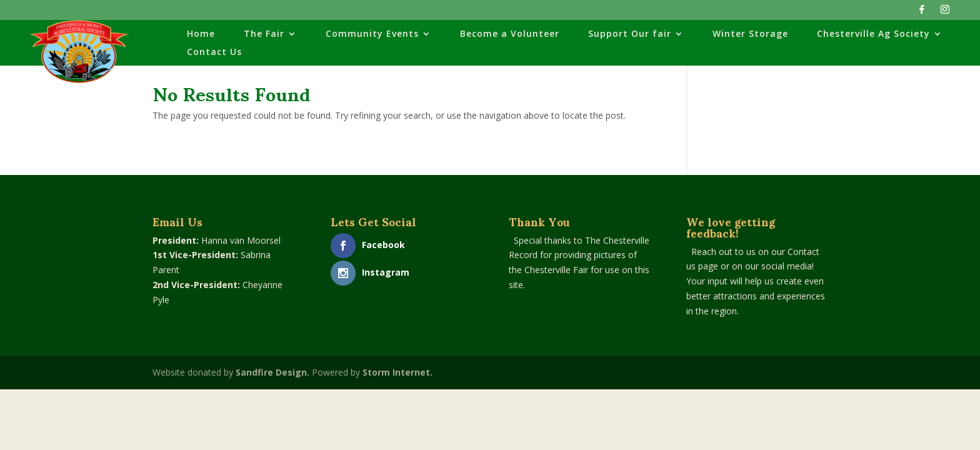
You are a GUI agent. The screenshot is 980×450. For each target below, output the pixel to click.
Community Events (372, 34)
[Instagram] (945, 13)
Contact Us (214, 52)
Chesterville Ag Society (873, 34)
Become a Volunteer (510, 34)
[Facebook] (922, 13)
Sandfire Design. (272, 372)
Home (201, 34)
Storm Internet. (397, 372)
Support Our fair (630, 34)
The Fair (264, 34)
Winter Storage (750, 34)
